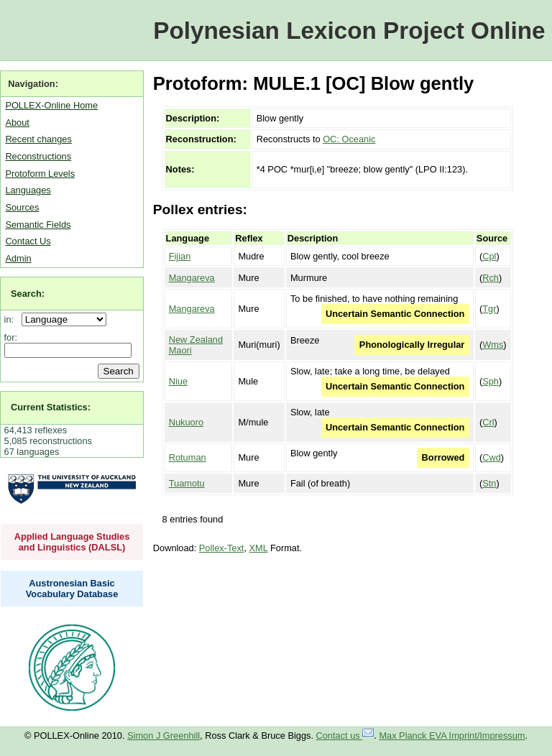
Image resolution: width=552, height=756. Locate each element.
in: (12, 319)
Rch (491, 278)
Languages (28, 190)
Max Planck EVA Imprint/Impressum (452, 736)
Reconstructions (38, 156)
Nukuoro (186, 422)
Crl (488, 422)
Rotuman (188, 457)
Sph (491, 381)
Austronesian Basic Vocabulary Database (72, 589)
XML (259, 548)
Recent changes (38, 139)
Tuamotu (187, 483)
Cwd (492, 457)
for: (11, 337)
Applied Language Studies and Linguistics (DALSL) (72, 542)
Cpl (489, 256)
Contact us (345, 736)
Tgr (489, 309)
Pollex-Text (222, 548)
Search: (28, 294)
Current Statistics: (51, 407)
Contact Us (28, 241)
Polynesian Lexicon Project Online (349, 31)
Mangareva (192, 278)
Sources (22, 207)
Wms (493, 345)
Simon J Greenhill (164, 736)
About (17, 123)
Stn (489, 483)
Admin (18, 258)
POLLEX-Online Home (51, 105)
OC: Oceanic (349, 139)
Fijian (180, 256)
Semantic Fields (38, 225)
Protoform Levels (40, 174)
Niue (178, 381)
